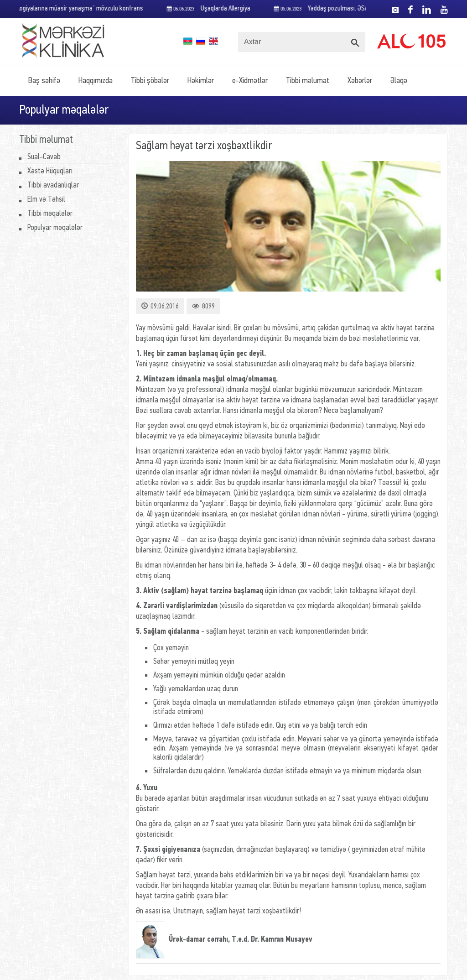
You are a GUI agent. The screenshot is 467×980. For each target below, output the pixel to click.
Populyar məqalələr (55, 228)
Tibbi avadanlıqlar (53, 185)
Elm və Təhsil (46, 200)
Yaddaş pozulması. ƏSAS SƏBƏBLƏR (340, 9)
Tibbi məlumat (308, 81)
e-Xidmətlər (250, 81)
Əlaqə (399, 81)
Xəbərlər (360, 81)
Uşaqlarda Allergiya (211, 9)
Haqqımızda (96, 81)
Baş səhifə (44, 81)
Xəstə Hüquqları (50, 171)
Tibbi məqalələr (50, 214)
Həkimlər (201, 81)
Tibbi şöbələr (150, 81)
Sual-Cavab (44, 157)
